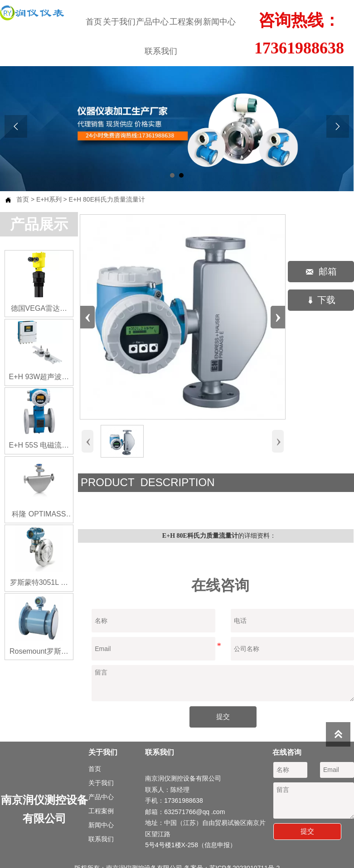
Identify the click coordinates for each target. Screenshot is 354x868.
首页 (23, 199)
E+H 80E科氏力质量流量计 (107, 199)
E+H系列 (49, 199)
